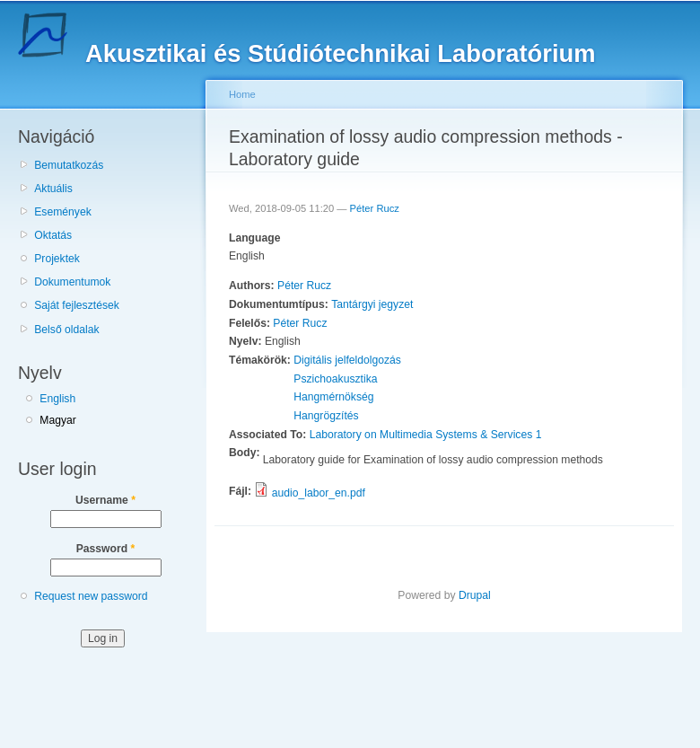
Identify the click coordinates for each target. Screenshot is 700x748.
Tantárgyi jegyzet (372, 304)
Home (242, 94)
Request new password (91, 596)
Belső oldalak (66, 330)
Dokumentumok (72, 282)
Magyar (58, 420)
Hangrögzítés (326, 416)
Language (254, 238)
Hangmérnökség (333, 397)
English (57, 399)
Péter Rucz (375, 208)
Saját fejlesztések (77, 305)
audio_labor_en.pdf (319, 493)
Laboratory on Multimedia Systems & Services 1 (426, 435)
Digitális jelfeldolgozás (347, 360)
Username (105, 500)
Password (106, 549)
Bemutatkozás (69, 165)
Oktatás (53, 235)
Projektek (57, 259)
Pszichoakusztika (335, 379)
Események (63, 212)
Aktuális (53, 189)
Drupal (475, 595)
